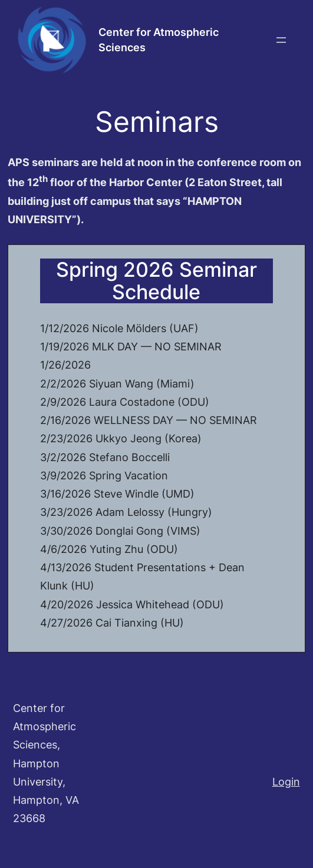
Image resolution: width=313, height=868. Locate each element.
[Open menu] (281, 40)
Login (286, 781)
